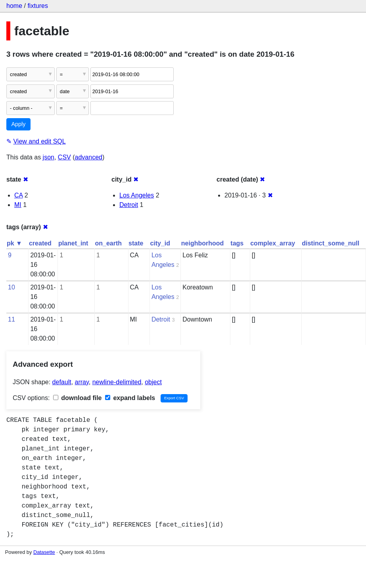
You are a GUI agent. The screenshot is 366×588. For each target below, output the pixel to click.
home (14, 6)
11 (11, 319)
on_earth (108, 243)
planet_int (73, 243)
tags (237, 243)
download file (78, 398)
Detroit (129, 205)
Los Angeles (137, 195)
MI (18, 205)
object (153, 382)
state (136, 243)
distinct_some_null (331, 243)
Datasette (44, 552)
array (82, 382)
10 (11, 287)
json (49, 157)
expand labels (130, 398)
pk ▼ (14, 243)
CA (18, 195)
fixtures (38, 6)
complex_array (273, 243)
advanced (89, 157)
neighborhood (203, 243)
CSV (64, 157)
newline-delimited (117, 382)
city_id (160, 243)
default (62, 382)
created (40, 243)
